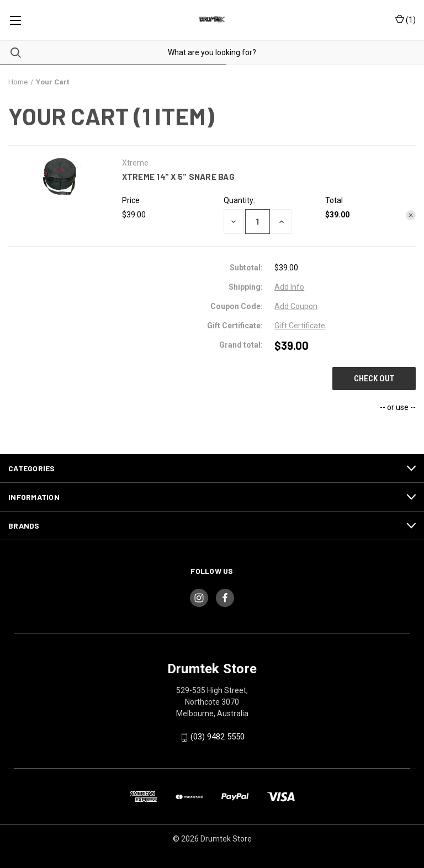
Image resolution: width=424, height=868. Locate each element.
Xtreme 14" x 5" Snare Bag (178, 177)
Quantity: (239, 200)
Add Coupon (296, 306)
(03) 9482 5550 (218, 737)
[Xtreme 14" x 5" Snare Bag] (258, 222)
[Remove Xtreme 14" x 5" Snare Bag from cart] (411, 215)
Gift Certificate (300, 326)
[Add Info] (289, 287)
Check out (374, 379)
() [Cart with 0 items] (406, 20)
